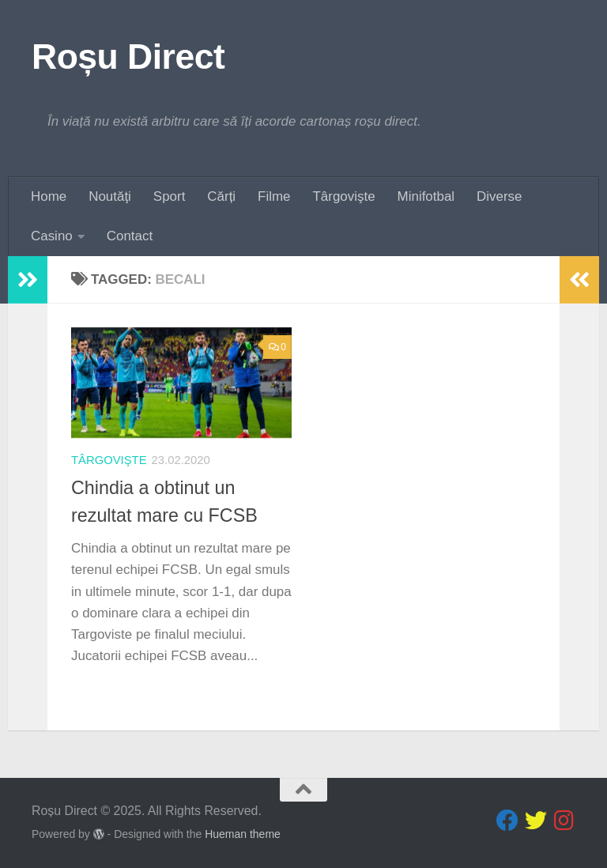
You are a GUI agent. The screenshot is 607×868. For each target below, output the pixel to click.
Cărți (221, 196)
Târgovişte (344, 196)
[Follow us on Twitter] (536, 821)
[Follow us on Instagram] (564, 821)
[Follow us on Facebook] (507, 821)
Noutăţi (110, 196)
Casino (52, 236)
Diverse (499, 196)
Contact (130, 236)
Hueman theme (243, 834)
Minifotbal (426, 196)
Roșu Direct (128, 57)
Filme (274, 196)
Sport (169, 196)
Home (49, 196)
